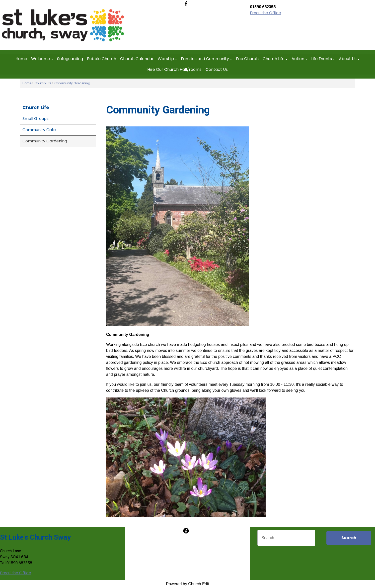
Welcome (41, 59)
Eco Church (247, 59)
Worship (166, 59)
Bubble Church (102, 59)
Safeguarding (70, 59)
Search (349, 538)
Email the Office (265, 13)
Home (21, 59)
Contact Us (217, 69)
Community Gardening (72, 83)
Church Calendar (137, 59)
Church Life (274, 59)
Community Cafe (39, 130)
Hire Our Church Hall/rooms (174, 69)
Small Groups (36, 119)
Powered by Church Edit (187, 584)
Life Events (322, 59)
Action (298, 59)
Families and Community (205, 59)
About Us (348, 59)
